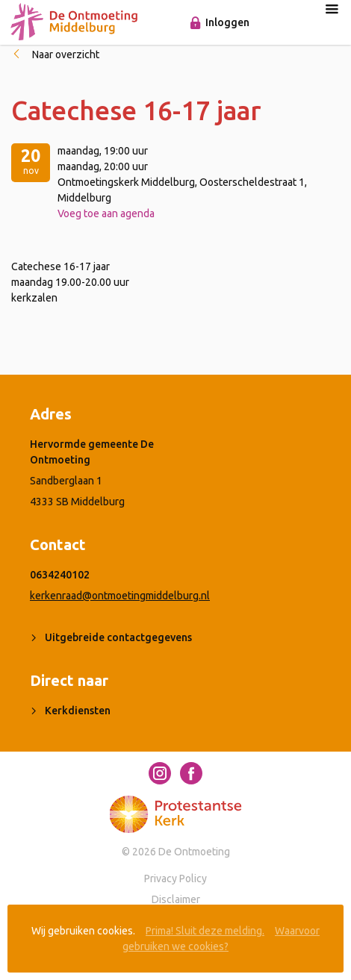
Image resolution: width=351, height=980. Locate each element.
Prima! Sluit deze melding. (205, 931)
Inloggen (227, 22)
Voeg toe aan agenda (106, 213)
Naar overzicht (66, 54)
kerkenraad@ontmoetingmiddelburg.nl (120, 596)
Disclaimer (176, 899)
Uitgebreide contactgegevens (118, 637)
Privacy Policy (175, 878)
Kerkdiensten (78, 711)
